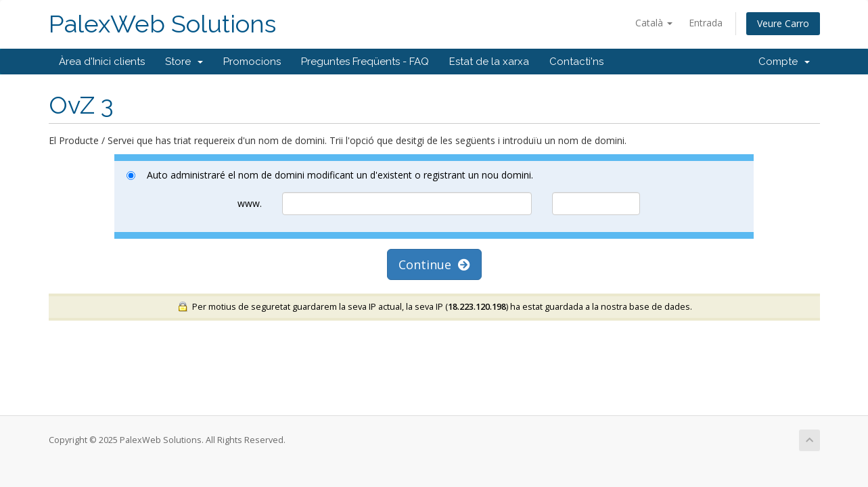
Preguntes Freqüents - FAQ (365, 62)
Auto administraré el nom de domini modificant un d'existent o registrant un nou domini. (330, 175)
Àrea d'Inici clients (102, 62)
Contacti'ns (576, 62)
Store (184, 62)
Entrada (706, 23)
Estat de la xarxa (489, 62)
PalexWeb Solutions (162, 24)
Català (654, 23)
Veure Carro (783, 23)
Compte (784, 62)
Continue (434, 264)
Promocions (252, 62)
